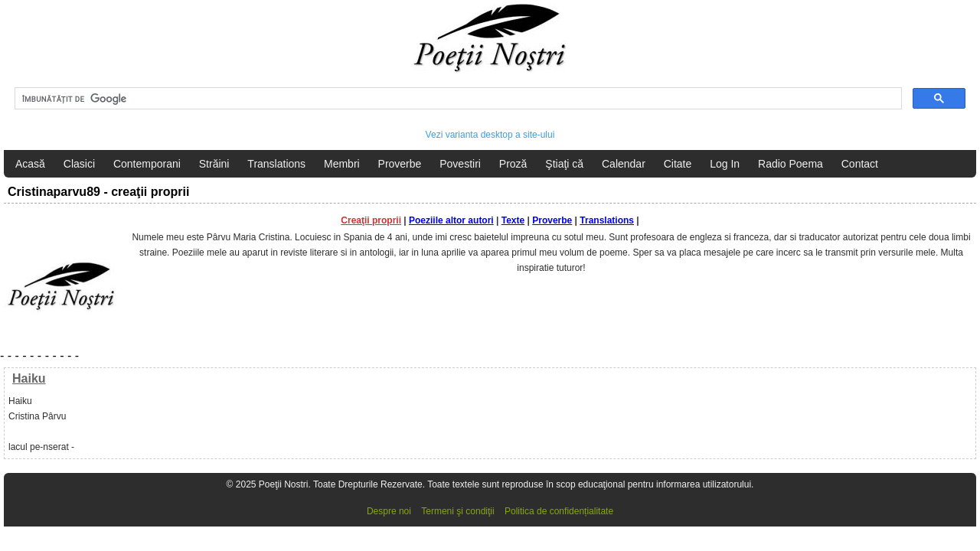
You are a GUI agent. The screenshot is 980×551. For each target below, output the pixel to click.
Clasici (79, 164)
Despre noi (389, 511)
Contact (860, 164)
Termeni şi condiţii (457, 511)
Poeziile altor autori (451, 220)
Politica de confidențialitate (559, 511)
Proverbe (400, 164)
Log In (725, 164)
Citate (678, 164)
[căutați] (457, 99)
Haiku (29, 378)
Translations (276, 164)
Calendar (624, 164)
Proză (513, 164)
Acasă (30, 164)
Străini (214, 164)
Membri (342, 164)
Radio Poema (791, 164)
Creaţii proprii (371, 220)
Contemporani (147, 164)
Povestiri (460, 164)
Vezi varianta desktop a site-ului (490, 135)
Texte (513, 220)
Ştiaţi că (564, 164)
